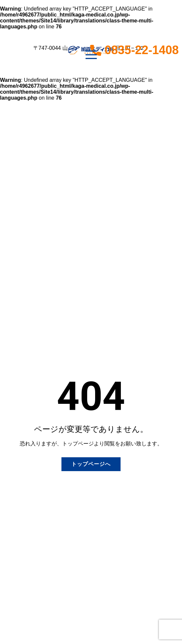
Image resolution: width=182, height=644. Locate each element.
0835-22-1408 (136, 50)
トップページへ (91, 464)
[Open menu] (91, 55)
